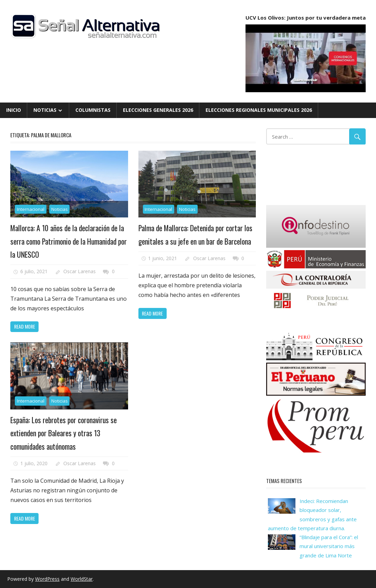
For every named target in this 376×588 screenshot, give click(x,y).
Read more (25, 326)
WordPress (47, 579)
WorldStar (82, 579)
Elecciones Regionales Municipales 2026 (259, 110)
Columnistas (93, 110)
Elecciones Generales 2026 (158, 110)
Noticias (45, 110)
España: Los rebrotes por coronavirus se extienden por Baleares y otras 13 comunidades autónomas (64, 433)
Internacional (31, 209)
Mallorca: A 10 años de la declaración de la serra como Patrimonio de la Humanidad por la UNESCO (68, 241)
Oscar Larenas (80, 271)
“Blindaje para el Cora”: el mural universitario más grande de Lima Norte (329, 546)
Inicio (14, 110)
